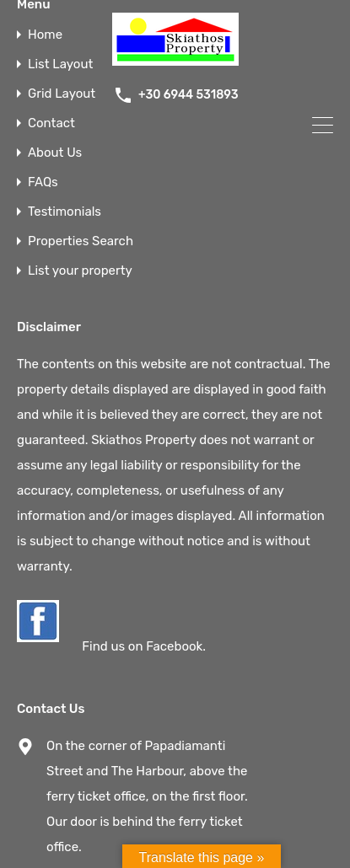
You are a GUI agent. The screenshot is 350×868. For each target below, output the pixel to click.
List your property (80, 271)
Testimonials (65, 212)
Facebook (174, 646)
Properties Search (81, 241)
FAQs (43, 182)
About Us (55, 153)
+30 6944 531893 (188, 95)
